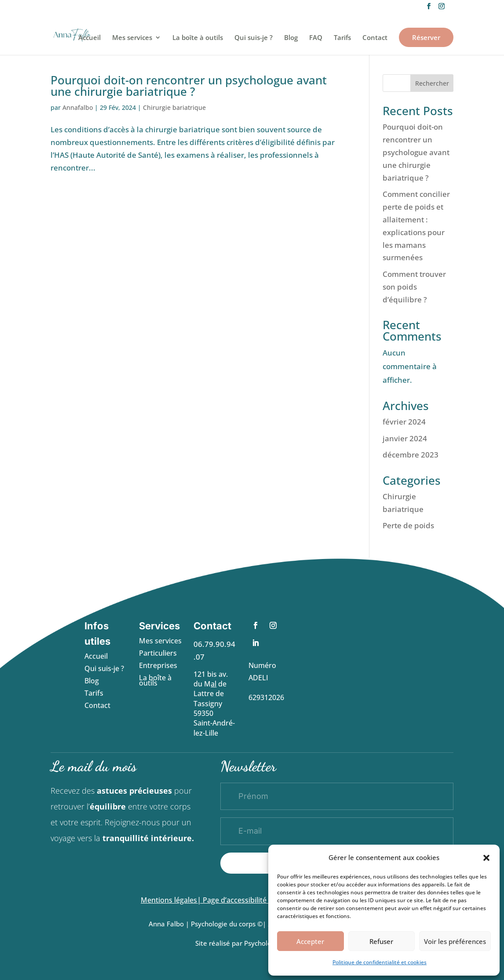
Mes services (132, 38)
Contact (375, 38)
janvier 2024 (405, 438)
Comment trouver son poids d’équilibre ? (414, 287)
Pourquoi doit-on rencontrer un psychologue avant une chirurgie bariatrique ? (189, 86)
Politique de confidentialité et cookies (380, 962)
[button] (486, 858)
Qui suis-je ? (254, 38)
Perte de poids (408, 525)
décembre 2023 (411, 455)
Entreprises (158, 665)
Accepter (310, 941)
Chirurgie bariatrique (174, 107)
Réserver (426, 37)
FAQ (316, 38)
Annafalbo (78, 107)
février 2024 (404, 422)
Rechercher (432, 83)
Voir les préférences (455, 941)
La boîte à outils (198, 38)
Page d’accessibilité (236, 900)
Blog (291, 38)
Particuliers (158, 653)
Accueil (89, 38)
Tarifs (342, 38)
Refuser (381, 941)
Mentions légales (169, 900)
